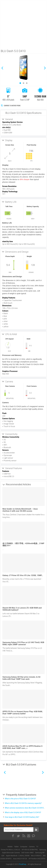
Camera (32, 847)
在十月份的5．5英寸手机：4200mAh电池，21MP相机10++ (23, 544)
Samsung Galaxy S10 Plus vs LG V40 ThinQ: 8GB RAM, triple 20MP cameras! (23, 643)
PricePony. (23, 864)
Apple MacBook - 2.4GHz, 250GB (18, 856)
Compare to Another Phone (11, 106)
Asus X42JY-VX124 (20, 859)
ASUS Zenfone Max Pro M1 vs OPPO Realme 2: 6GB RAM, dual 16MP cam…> (23, 747)
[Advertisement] (23, 24)
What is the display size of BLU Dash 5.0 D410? (23, 812)
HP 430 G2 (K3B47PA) (30, 850)
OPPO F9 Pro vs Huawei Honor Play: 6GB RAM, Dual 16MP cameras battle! (23, 713)
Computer (24, 847)
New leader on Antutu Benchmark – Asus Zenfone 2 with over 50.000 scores (20, 510)
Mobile (10, 847)
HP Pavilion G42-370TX (37, 859)
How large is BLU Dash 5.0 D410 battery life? (22, 817)
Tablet (16, 847)
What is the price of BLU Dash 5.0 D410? (20, 799)
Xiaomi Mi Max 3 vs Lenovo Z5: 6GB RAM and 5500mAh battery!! (22, 609)
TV (37, 847)
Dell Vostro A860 (28, 853)
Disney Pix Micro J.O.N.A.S (11, 850)
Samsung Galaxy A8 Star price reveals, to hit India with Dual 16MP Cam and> (21, 678)
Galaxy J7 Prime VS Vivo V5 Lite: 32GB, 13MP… (23, 575)
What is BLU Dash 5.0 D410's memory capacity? (23, 803)
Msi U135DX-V (36, 856)
